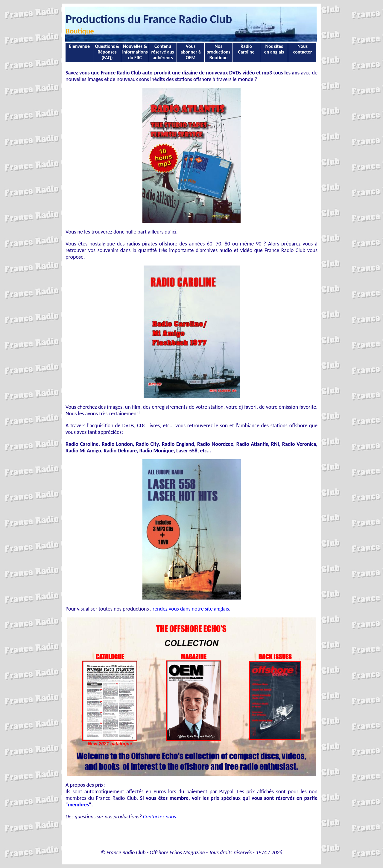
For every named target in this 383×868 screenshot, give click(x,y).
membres (78, 805)
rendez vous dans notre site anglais (191, 609)
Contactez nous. (160, 817)
